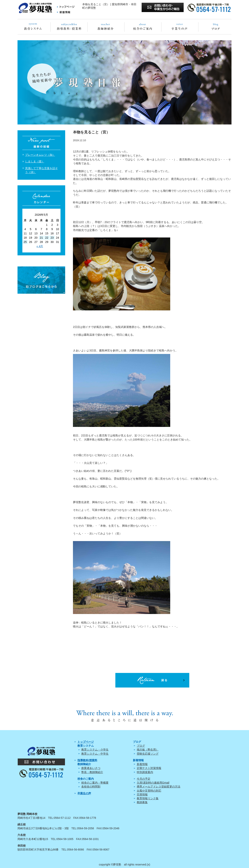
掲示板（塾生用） (148, 750)
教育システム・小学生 (95, 750)
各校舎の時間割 (91, 787)
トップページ (86, 742)
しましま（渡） (35, 161)
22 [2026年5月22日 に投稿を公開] (47, 238)
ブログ (141, 746)
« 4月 (40, 246)
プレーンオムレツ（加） (40, 155)
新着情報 (142, 764)
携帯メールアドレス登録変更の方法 (159, 787)
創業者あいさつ (91, 768)
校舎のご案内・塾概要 (95, 783)
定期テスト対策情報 (149, 768)
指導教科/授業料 (87, 760)
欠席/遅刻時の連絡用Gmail (153, 783)
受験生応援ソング (148, 754)
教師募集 (142, 802)
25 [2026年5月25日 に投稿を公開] (25, 242)
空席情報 (142, 794)
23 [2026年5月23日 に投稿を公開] (52, 238)
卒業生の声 (84, 793)
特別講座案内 (145, 772)
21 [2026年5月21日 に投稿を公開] (41, 238)
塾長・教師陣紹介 (92, 772)
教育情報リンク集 (148, 798)
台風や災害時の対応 (149, 791)
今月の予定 (144, 779)
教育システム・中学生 (95, 754)
